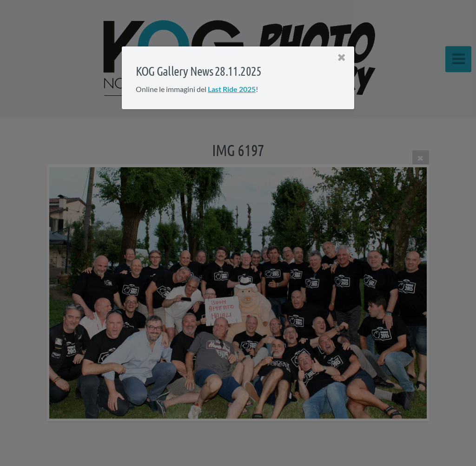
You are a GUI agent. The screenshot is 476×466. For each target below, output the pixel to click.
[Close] (342, 58)
